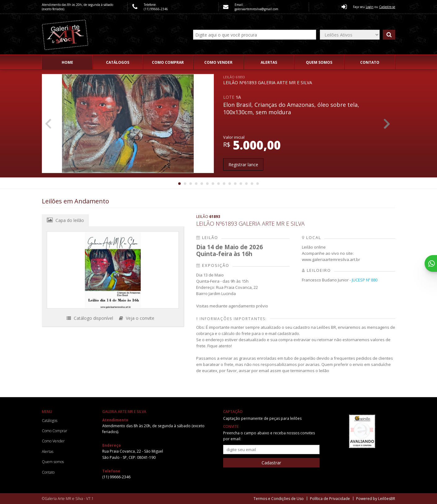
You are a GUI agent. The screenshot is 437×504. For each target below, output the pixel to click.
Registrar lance (243, 165)
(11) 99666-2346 (156, 9)
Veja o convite (137, 318)
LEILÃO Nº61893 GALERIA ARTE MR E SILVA (268, 80)
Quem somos (319, 62)
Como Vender (218, 62)
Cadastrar (271, 463)
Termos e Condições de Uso (279, 499)
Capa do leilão (65, 220)
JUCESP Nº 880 (365, 280)
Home (67, 62)
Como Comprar (168, 62)
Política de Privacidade (330, 499)
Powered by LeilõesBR (376, 499)
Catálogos (118, 62)
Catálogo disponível (90, 318)
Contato (370, 62)
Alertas (269, 62)
